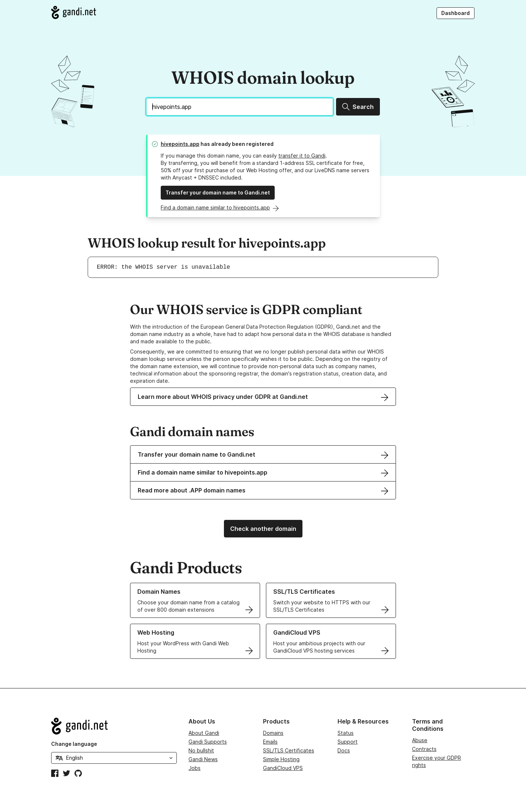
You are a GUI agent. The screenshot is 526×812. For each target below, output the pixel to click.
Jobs (195, 768)
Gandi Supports (208, 742)
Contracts (424, 749)
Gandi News (203, 759)
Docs (344, 750)
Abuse (420, 740)
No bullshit (201, 750)
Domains (273, 733)
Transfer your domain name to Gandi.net (218, 192)
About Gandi (204, 733)
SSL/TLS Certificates (289, 750)
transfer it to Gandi (302, 156)
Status (346, 733)
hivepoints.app (180, 144)
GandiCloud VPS (283, 768)
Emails (270, 742)
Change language (74, 744)
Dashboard (456, 13)
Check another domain (263, 529)
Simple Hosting (281, 759)
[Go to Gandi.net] (74, 12)
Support (348, 742)
